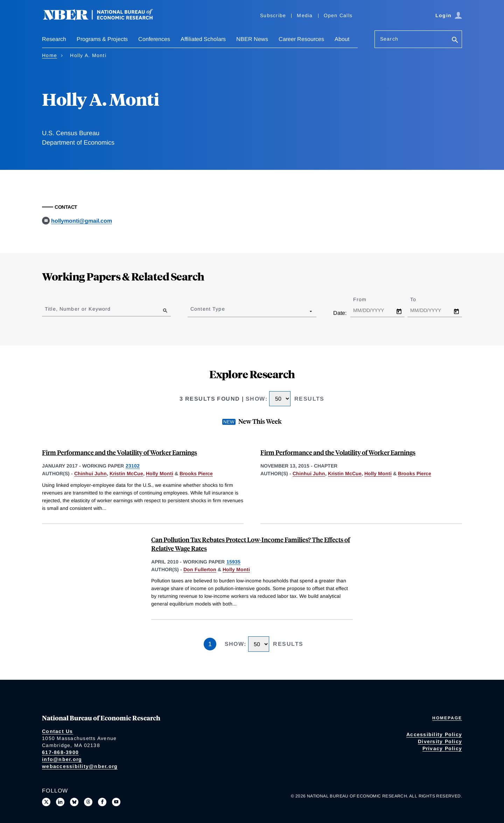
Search (389, 39)
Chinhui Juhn (90, 473)
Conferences (154, 39)
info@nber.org (62, 759)
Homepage (447, 718)
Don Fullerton (200, 569)
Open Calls (338, 15)
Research (54, 39)
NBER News (252, 39)
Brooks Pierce (196, 473)
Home (50, 55)
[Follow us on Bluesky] (74, 802)
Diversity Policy (440, 741)
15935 (233, 562)
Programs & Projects (102, 39)
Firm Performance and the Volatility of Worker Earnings (120, 452)
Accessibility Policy (434, 734)
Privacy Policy (442, 748)
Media (305, 15)
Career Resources (301, 39)
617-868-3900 (60, 752)
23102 (133, 466)
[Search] (455, 40)
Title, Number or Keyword (78, 309)
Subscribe (273, 15)
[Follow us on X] (46, 802)
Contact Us (58, 731)
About (342, 39)
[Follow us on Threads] (88, 802)
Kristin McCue (126, 473)
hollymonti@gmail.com (82, 221)
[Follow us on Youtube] (116, 802)
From (366, 299)
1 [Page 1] (210, 644)
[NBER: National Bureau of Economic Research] (104, 18)
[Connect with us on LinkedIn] (60, 802)
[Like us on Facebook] (102, 802)
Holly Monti (160, 473)
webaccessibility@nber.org (80, 766)
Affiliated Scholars (203, 39)
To (419, 299)
